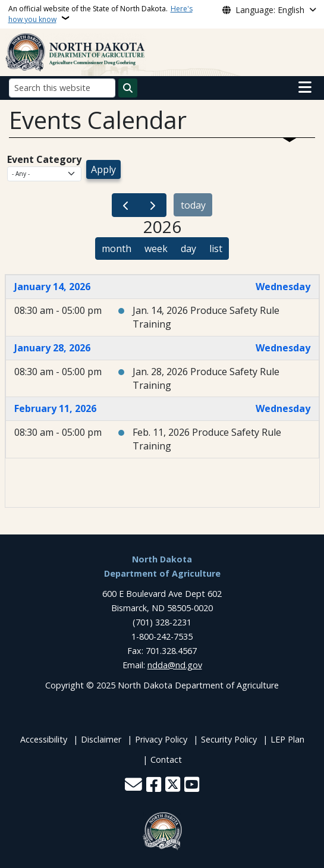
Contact (166, 759)
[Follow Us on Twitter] (173, 786)
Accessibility (44, 739)
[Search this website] (62, 88)
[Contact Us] (133, 786)
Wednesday (283, 287)
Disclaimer (101, 739)
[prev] (126, 205)
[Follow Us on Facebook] (154, 786)
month (117, 249)
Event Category (44, 159)
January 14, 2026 (52, 287)
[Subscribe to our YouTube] (192, 786)
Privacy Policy (161, 739)
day (188, 249)
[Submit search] (128, 88)
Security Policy (229, 739)
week (156, 249)
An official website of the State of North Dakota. (100, 14)
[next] (153, 205)
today (193, 205)
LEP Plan (287, 739)
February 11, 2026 (55, 408)
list (216, 249)
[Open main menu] (305, 87)
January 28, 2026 (52, 348)
